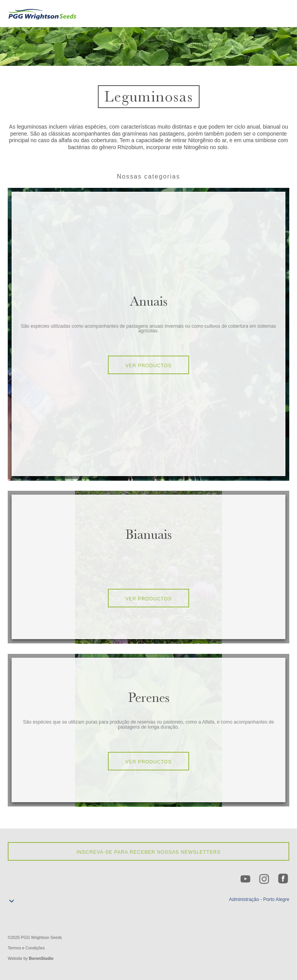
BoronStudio (41, 958)
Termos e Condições (26, 948)
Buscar (271, 15)
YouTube (246, 879)
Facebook (283, 879)
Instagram (265, 879)
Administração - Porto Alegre (259, 899)
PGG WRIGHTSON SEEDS (43, 14)
